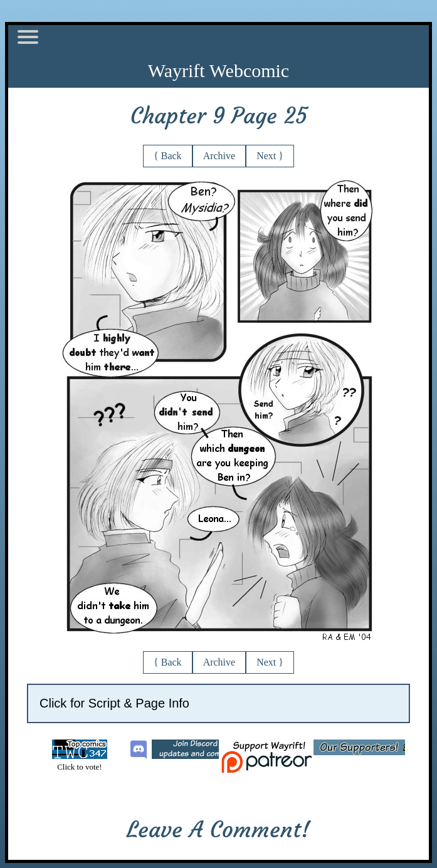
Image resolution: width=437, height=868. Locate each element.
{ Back (168, 156)
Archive (219, 156)
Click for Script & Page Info (114, 703)
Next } (270, 156)
